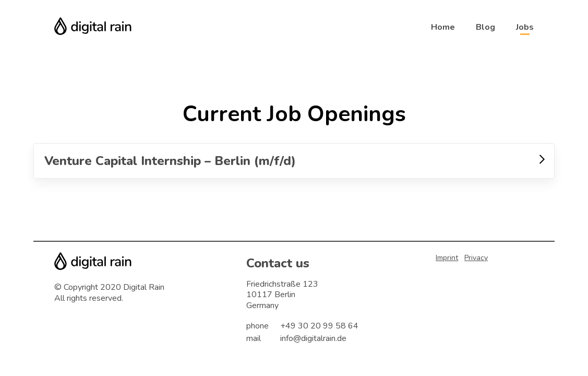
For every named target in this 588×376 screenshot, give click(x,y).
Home (443, 27)
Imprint (447, 258)
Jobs (525, 27)
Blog (485, 27)
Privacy (476, 258)
